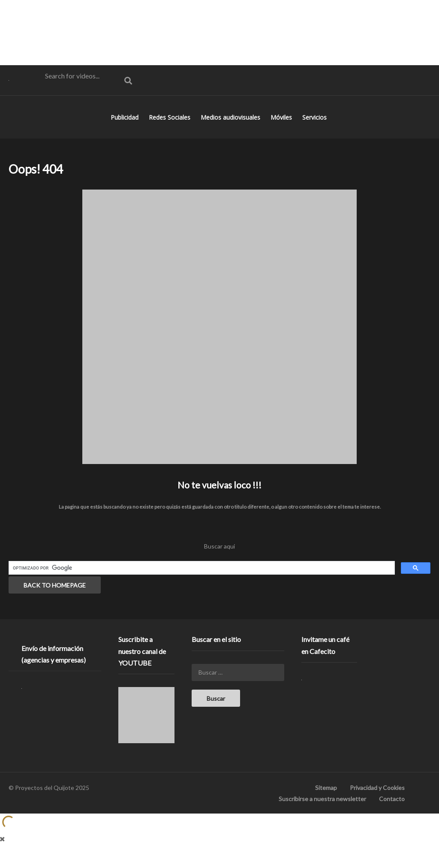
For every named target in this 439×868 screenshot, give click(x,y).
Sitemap (326, 800)
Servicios (315, 130)
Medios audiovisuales (231, 130)
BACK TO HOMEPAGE (55, 598)
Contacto (392, 812)
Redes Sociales (170, 130)
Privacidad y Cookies (377, 800)
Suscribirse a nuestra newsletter (322, 812)
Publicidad (125, 130)
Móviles (282, 130)
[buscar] (201, 581)
